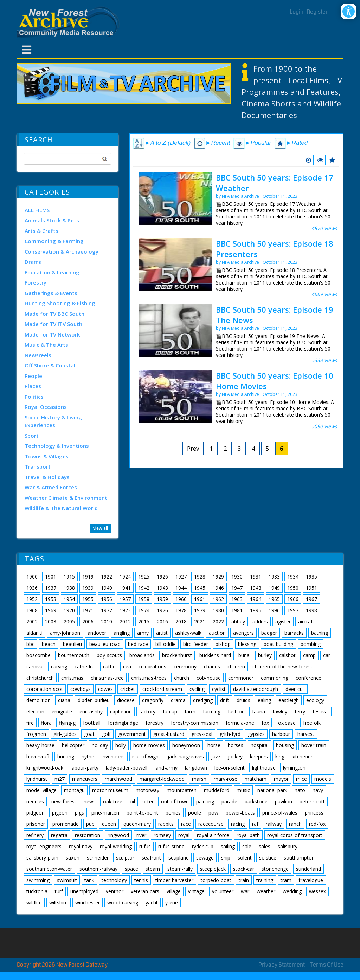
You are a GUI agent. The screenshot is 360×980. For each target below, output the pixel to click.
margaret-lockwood (162, 779)
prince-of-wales (280, 813)
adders (260, 622)
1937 (51, 588)
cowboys (81, 689)
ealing (264, 700)
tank (89, 880)
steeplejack (213, 869)
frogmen (36, 734)
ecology (315, 700)
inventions (113, 756)
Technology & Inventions (57, 446)
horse (214, 745)
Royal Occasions (46, 407)
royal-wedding (116, 846)
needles (35, 801)
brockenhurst (177, 655)
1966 (293, 599)
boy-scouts (109, 655)
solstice (268, 858)
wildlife (34, 903)
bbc (30, 644)
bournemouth (74, 655)
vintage (196, 891)
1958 (144, 599)
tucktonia (37, 891)
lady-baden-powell (127, 768)
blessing (247, 644)
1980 (218, 610)
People (33, 376)
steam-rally (180, 869)
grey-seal (202, 734)
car (327, 655)
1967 (311, 599)
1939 (88, 588)
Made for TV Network (52, 334)
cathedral (85, 667)
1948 (256, 588)
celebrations (152, 667)
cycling (197, 689)
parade (229, 801)
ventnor (115, 891)
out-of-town (175, 801)
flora (46, 723)
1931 (256, 577)
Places (33, 386)
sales (265, 846)
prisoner (36, 824)
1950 (293, 588)
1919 (88, 577)
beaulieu (72, 644)
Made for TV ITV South (53, 324)
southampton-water (49, 869)
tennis (141, 880)
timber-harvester (174, 880)
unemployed (84, 891)
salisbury (288, 846)
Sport (32, 436)
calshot (287, 655)
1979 (200, 610)
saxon (73, 858)
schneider (98, 858)
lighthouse (264, 768)
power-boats (240, 813)
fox (265, 723)
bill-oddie (166, 644)
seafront (151, 858)
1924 (125, 577)
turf (59, 891)
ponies (173, 813)
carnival (35, 667)
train (244, 880)
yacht (152, 903)
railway (274, 824)
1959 (162, 599)
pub (90, 824)
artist (162, 633)
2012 (125, 622)
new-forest (64, 801)
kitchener (302, 756)
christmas (72, 678)
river (141, 835)
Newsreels (38, 355)
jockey (235, 756)
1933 (274, 577)
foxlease (286, 723)
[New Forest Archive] (69, 22)
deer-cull (295, 689)
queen (109, 824)
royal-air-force (213, 835)
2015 (144, 622)
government (132, 734)
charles (212, 667)
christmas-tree (107, 678)
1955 (88, 599)
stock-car (244, 869)
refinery (35, 835)
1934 (293, 577)
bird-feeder (196, 644)
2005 (69, 622)
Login (297, 12)
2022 (218, 622)
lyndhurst (37, 779)
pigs (79, 813)
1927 (181, 577)
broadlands (142, 655)
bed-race (138, 644)
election (35, 711)
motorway (147, 790)
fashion (236, 711)
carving (59, 667)
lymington (294, 768)
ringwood (118, 835)
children (236, 667)
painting (205, 801)
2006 (88, 622)
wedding (292, 891)
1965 (274, 599)
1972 (107, 610)
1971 (88, 610)
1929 (218, 577)
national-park (272, 790)
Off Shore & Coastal (50, 365)
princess (314, 813)
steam (153, 869)
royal (184, 835)
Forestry (36, 282)
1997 (293, 610)
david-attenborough (256, 689)
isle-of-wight (146, 756)
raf (255, 824)
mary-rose (226, 779)
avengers (243, 633)
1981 (237, 610)
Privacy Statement (282, 965)
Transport (38, 466)
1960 (181, 599)
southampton (299, 858)
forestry (155, 723)
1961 (200, 599)
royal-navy (81, 846)
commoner (241, 678)
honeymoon (186, 745)
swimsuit (67, 880)
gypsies (256, 734)
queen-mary (137, 824)
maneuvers (85, 779)
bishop (223, 644)
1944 (181, 588)
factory (147, 711)
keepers (259, 756)
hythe (88, 756)
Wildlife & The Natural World (61, 508)
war (245, 891)
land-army (166, 768)
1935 (311, 577)
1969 (51, 610)
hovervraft (38, 756)
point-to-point (142, 813)
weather (266, 891)
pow (213, 813)
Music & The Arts (46, 345)
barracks (294, 633)
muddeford (217, 790)
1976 (162, 610)
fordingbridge (123, 723)
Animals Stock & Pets (52, 220)
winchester (88, 903)
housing (285, 745)
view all (101, 528)
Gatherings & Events (51, 293)
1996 (274, 610)
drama (178, 700)
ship (226, 858)
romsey (162, 835)
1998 (311, 610)
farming (212, 711)
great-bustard (169, 734)
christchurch (40, 678)
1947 (237, 588)
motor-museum (110, 790)
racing (238, 824)
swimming (38, 880)
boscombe (38, 655)
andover (97, 633)
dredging (203, 700)
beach (49, 644)
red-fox (317, 824)
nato (300, 790)
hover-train (314, 745)
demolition (38, 700)
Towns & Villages (47, 456)
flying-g (67, 723)
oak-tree (113, 801)
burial (245, 655)
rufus (145, 846)
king (280, 756)
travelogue (311, 880)
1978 (181, 610)
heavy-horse (40, 745)
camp (309, 655)
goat (89, 734)
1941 (125, 588)
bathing (320, 633)
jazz (216, 756)
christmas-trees (149, 678)
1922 (107, 577)
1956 (107, 599)
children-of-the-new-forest (282, 667)
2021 (200, 622)
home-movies (149, 745)
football (92, 723)
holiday (100, 745)
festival (321, 711)
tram (286, 880)
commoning (275, 678)
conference (308, 678)
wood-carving (123, 903)
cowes (105, 689)
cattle (109, 667)
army (143, 633)
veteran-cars (145, 891)
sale (247, 846)
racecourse (211, 824)
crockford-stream (162, 689)
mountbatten (182, 790)
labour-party (85, 768)
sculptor (125, 858)
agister (283, 622)
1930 (237, 577)
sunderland (308, 869)
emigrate (62, 711)
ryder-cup (203, 846)
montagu (74, 790)
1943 (162, 588)
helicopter (73, 745)
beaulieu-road (105, 644)
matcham (256, 779)
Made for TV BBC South (54, 314)
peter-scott (312, 801)
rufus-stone (171, 846)
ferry (300, 711)
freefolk (312, 723)
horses (236, 745)
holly (121, 745)
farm (190, 711)
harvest (306, 734)
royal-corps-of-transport (295, 835)
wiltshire (59, 903)
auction (217, 633)
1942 (144, 588)
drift (225, 700)
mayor (281, 779)
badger (269, 633)
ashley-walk (188, 633)
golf (106, 734)
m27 (60, 779)
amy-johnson (65, 633)
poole (195, 813)
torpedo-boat (216, 880)
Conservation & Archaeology (62, 251)
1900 (32, 577)
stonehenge (275, 869)
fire (30, 723)
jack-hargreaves (186, 756)
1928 (200, 577)
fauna (259, 711)
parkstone (256, 801)
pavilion (284, 801)
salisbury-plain (42, 858)
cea (127, 667)
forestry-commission (195, 723)
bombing (311, 644)
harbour (281, 734)
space (131, 869)
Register (317, 12)
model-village (41, 790)
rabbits (166, 824)
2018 (181, 622)
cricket (128, 689)
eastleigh (289, 700)
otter (148, 801)
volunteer (223, 891)
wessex (317, 891)
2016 (162, 622)
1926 (162, 577)
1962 (218, 599)
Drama (33, 262)
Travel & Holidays (47, 477)
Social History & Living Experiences (53, 421)
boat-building (278, 644)
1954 (69, 599)
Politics (34, 397)
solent (245, 858)
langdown (196, 768)
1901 (51, 577)
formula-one (240, 723)
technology (114, 880)
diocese (126, 700)
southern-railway (98, 869)
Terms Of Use (327, 965)
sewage (205, 858)
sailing (228, 846)
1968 (32, 610)
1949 (274, 588)
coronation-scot (45, 689)
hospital (260, 745)
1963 (237, 599)
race (186, 824)
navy (318, 790)
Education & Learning (52, 272)
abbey (238, 622)
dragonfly (153, 700)
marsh (199, 779)
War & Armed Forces (51, 487)
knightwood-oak (45, 768)
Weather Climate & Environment (66, 498)
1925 (144, 577)
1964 (256, 599)
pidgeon (36, 813)
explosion (121, 711)
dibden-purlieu (94, 700)
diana (64, 700)
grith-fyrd (230, 734)
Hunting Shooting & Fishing (60, 303)
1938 (69, 588)
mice (301, 779)
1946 (218, 588)
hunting (66, 756)
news (90, 801)
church (182, 678)
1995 (256, 610)
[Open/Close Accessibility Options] (349, 11)
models (323, 779)
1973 (125, 610)
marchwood (118, 779)
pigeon (60, 813)
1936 (32, 588)
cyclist (219, 689)
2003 (51, 622)
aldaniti (34, 633)
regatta (59, 835)
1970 (69, 610)
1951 (311, 588)
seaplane (179, 858)
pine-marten (105, 813)
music (243, 790)
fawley (280, 711)
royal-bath (248, 835)
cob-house (209, 678)
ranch (295, 824)
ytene (172, 903)
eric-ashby (91, 711)
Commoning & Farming (54, 241)
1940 (107, 588)
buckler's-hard (215, 655)
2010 (107, 622)
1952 (32, 599)
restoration (88, 835)
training (265, 880)
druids (243, 700)
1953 (51, 599)
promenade (66, 824)
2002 (32, 622)
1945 (200, 588)
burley (265, 655)
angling (122, 633)
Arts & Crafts (41, 231)
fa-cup (170, 711)
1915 (69, 577)
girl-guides (65, 734)
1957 (125, 599)
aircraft (306, 622)
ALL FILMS (37, 210)
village (174, 891)
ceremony (185, 667)
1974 (144, 610)
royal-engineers (44, 846)
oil (132, 801)
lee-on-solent (230, 768)
